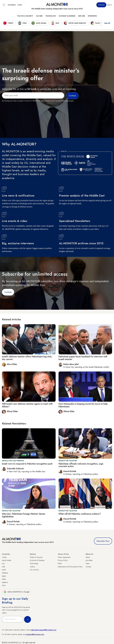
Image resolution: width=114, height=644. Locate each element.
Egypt (4, 576)
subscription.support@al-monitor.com (44, 630)
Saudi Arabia (7, 560)
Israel (4, 570)
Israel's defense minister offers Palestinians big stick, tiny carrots (27, 358)
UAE (3, 567)
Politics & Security (25, 16)
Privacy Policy (63, 560)
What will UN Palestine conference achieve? (80, 514)
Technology (51, 16)
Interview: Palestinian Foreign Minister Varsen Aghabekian (24, 515)
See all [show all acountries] (107, 23)
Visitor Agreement (64, 557)
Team (88, 563)
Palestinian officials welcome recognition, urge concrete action (81, 465)
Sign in (110, 5)
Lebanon (5, 582)
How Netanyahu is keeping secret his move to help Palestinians (83, 405)
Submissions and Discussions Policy (70, 567)
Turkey (4, 557)
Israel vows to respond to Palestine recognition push (27, 464)
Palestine (5, 573)
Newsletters (12, 5)
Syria (4, 585)
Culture (39, 16)
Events (20, 5)
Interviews (92, 16)
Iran (3, 563)
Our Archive (34, 570)
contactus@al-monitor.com (35, 634)
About (88, 557)
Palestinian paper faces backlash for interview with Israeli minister (83, 358)
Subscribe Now (103, 541)
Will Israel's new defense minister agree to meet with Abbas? (27, 405)
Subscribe (101, 5)
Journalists (89, 560)
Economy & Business (67, 16)
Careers (88, 567)
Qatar (4, 579)
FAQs (60, 563)
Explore (82, 16)
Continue (8, 292)
